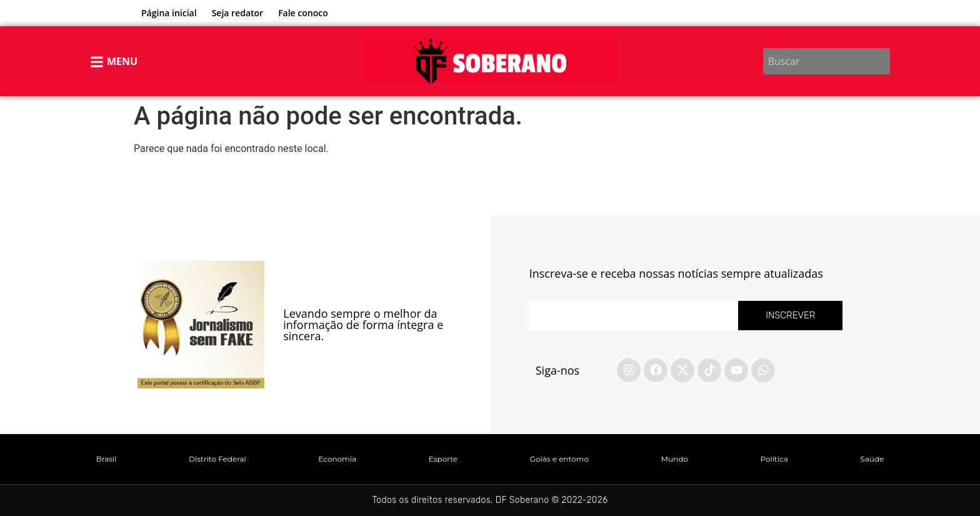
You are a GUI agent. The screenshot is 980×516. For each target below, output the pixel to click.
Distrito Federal (217, 459)
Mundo (675, 459)
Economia (337, 459)
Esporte (443, 459)
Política (774, 459)
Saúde (872, 459)
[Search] (882, 61)
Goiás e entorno (559, 459)
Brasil (107, 459)
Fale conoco (303, 13)
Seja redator (238, 13)
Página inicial (169, 13)
